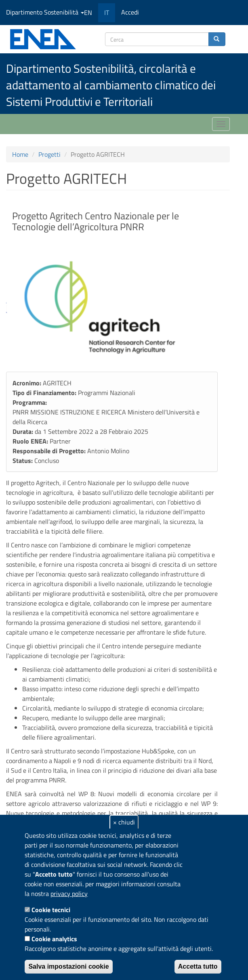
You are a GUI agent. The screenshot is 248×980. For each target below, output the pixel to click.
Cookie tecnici (51, 910)
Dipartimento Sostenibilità (45, 12)
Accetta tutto (198, 966)
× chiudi (124, 822)
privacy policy (69, 894)
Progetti (49, 154)
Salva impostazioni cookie (68, 966)
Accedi (130, 12)
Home (20, 154)
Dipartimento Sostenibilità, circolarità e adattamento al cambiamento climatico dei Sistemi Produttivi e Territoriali (111, 85)
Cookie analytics (54, 939)
